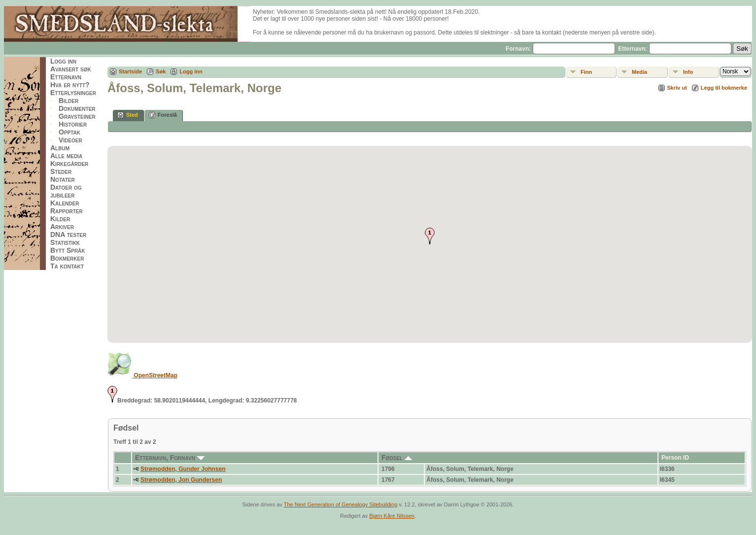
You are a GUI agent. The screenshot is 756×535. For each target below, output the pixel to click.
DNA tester (68, 234)
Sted (128, 115)
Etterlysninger (73, 93)
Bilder (69, 100)
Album (60, 148)
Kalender (65, 203)
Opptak (69, 132)
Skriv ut (677, 88)
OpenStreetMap (142, 375)
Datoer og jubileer (66, 191)
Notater (63, 179)
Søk (161, 71)
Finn (586, 72)
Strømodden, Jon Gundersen (181, 480)
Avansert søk (71, 69)
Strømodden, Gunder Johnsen (183, 469)
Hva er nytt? (70, 85)
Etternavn (66, 77)
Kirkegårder (69, 164)
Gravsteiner (77, 116)
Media (639, 72)
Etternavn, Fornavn (170, 458)
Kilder (60, 219)
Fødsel (397, 458)
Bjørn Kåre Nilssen (392, 516)
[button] (430, 236)
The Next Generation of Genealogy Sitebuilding (341, 504)
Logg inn (63, 61)
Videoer (70, 140)
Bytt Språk (68, 250)
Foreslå (163, 115)
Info (688, 72)
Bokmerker (67, 258)
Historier (73, 124)
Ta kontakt (67, 266)
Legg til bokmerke (724, 88)
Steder (61, 171)
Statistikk (65, 242)
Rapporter (67, 211)
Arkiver (62, 227)
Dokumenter (77, 108)
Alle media (66, 156)
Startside (130, 71)
